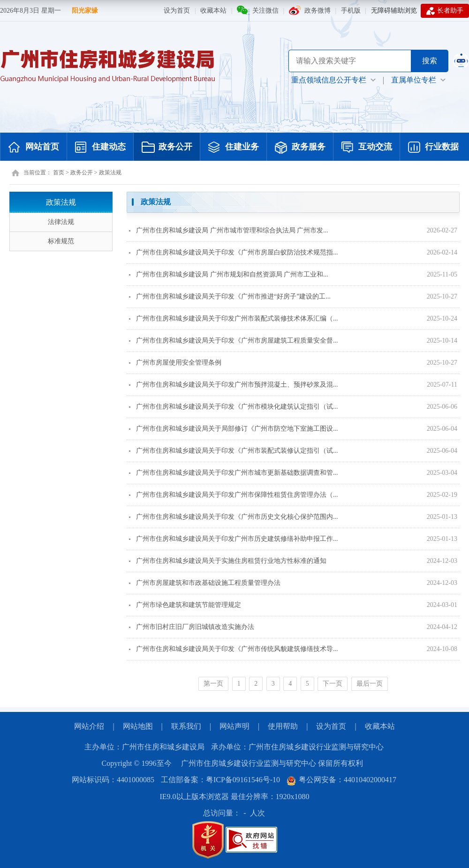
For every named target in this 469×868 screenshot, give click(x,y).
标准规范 (61, 241)
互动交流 (367, 148)
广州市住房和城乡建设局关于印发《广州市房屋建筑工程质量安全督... (234, 340)
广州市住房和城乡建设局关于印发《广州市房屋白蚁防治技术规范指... (234, 252)
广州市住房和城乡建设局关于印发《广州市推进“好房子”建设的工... (230, 296)
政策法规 (110, 172)
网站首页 (34, 148)
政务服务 (300, 148)
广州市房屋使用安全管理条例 (175, 363)
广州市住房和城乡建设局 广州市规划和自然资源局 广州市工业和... (229, 274)
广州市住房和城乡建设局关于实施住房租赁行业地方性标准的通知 (228, 561)
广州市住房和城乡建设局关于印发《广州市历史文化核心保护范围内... (234, 517)
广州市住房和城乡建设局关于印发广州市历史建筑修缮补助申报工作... (234, 539)
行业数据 (433, 148)
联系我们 (186, 726)
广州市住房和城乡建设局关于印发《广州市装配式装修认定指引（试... (234, 451)
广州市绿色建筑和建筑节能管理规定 (185, 605)
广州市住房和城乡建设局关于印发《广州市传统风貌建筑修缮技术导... (234, 649)
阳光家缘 (85, 11)
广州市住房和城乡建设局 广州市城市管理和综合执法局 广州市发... (229, 230)
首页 (59, 172)
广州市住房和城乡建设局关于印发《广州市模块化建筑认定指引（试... (234, 407)
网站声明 (234, 726)
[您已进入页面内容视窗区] (293, 445)
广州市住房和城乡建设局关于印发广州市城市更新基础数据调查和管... (234, 473)
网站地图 (138, 726)
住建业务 (234, 148)
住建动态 (100, 148)
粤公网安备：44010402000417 (341, 780)
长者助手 (445, 11)
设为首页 (177, 11)
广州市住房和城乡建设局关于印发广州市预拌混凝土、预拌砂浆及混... (234, 385)
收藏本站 (213, 11)
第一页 (213, 684)
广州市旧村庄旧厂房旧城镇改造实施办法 (192, 627)
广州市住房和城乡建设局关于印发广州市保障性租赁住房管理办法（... (234, 495)
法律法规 (61, 222)
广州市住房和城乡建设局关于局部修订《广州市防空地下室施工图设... (234, 429)
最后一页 (370, 684)
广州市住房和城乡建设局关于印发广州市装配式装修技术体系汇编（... (234, 318)
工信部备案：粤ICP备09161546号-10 (220, 780)
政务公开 (167, 148)
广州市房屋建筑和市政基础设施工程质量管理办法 (205, 583)
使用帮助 (283, 726)
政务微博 (318, 11)
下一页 (333, 684)
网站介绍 (89, 726)
